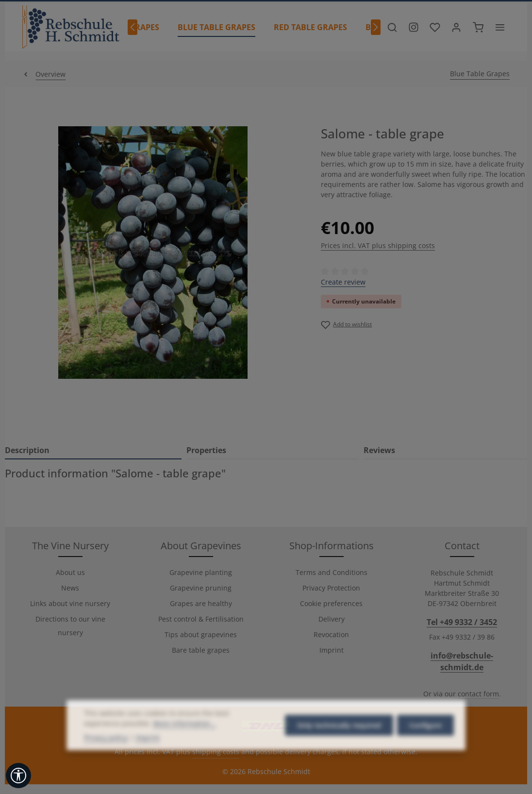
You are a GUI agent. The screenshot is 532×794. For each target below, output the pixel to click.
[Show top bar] (500, 27)
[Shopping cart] (478, 27)
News (70, 588)
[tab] (93, 451)
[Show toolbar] (18, 776)
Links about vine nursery (70, 603)
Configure (425, 742)
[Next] (376, 27)
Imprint (332, 650)
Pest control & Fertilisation (201, 619)
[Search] (392, 27)
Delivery (332, 619)
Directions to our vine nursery (70, 626)
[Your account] (456, 27)
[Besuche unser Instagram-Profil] (414, 27)
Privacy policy (106, 754)
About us (70, 572)
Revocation (331, 634)
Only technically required (339, 742)
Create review (343, 282)
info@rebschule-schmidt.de (462, 661)
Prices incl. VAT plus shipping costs (378, 245)
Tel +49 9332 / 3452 (462, 622)
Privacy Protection (331, 588)
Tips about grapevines (201, 634)
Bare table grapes (201, 650)
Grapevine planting (201, 572)
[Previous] (133, 27)
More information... (184, 740)
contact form (478, 694)
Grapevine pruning (201, 588)
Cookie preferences (331, 603)
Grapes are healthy (201, 603)
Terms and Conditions (332, 572)
